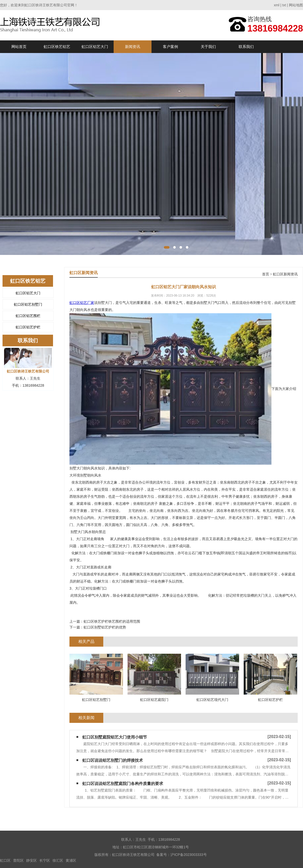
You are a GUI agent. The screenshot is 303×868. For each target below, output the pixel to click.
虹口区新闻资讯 (285, 274)
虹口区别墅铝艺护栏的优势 (105, 627)
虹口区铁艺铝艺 (57, 47)
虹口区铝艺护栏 (28, 327)
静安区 (32, 860)
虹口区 (5, 860)
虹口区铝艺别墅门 (28, 304)
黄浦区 (71, 860)
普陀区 (18, 860)
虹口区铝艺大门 (95, 47)
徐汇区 (58, 860)
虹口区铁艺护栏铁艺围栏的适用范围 (112, 621)
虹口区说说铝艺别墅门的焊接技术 (113, 760)
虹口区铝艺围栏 (28, 316)
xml (277, 5)
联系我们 (246, 47)
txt (284, 5)
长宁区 (45, 860)
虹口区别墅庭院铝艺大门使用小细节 (115, 737)
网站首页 (19, 47)
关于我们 (208, 47)
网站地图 (296, 5)
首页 (266, 274)
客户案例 (170, 47)
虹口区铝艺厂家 (82, 303)
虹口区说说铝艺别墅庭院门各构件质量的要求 (123, 784)
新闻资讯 (133, 47)
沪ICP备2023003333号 (188, 855)
